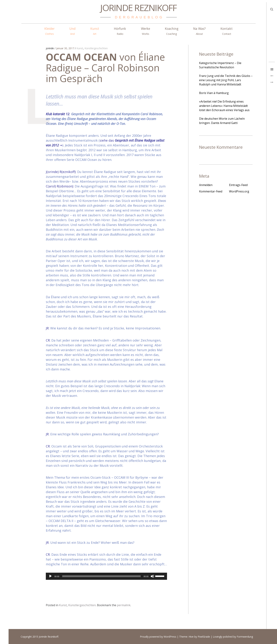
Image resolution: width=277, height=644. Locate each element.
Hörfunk (120, 31)
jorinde (50, 48)
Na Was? (199, 31)
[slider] (102, 576)
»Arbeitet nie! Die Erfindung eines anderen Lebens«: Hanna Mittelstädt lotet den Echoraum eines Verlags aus (224, 106)
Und (72, 31)
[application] (106, 576)
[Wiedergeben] (50, 576)
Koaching (172, 31)
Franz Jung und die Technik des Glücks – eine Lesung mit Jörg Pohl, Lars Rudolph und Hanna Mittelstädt (226, 80)
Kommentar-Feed (211, 191)
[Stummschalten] (152, 576)
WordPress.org (239, 191)
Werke (146, 31)
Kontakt (227, 31)
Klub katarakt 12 (58, 114)
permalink (124, 605)
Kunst (95, 31)
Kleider (49, 31)
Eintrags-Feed (238, 185)
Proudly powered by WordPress (158, 637)
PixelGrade (204, 637)
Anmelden (206, 185)
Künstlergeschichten (96, 48)
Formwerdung (245, 637)
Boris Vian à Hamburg (214, 93)
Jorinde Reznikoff (138, 8)
